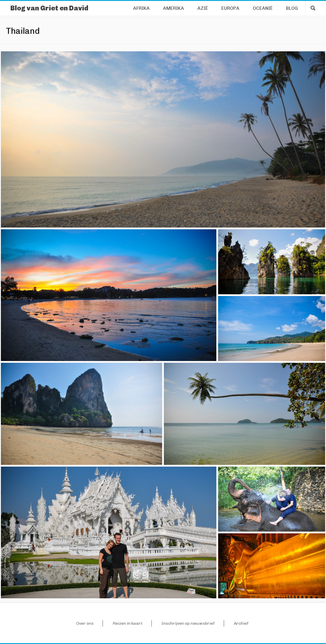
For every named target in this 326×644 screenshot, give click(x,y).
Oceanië (263, 8)
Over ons (85, 623)
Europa (230, 8)
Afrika (141, 8)
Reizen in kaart (128, 623)
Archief (241, 623)
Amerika (174, 8)
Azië (203, 8)
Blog (292, 8)
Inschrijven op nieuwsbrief (188, 623)
